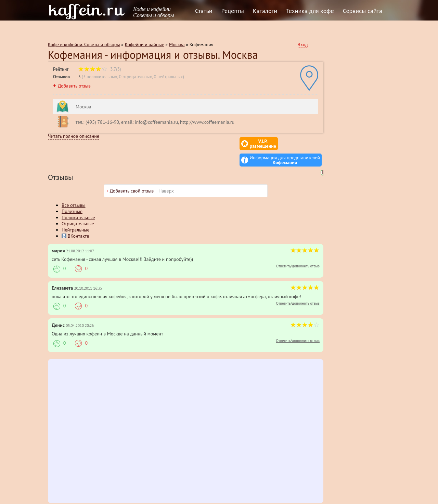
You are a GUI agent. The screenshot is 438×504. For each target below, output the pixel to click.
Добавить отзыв (74, 86)
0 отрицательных (136, 77)
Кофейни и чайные (145, 44)
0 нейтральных (168, 77)
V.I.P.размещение (223, 144)
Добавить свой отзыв (132, 174)
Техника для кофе (310, 11)
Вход (303, 44)
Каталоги (265, 11)
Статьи (204, 11)
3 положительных (100, 77)
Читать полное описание (74, 136)
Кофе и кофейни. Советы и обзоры (84, 44)
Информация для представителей (285, 144)
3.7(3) (100, 69)
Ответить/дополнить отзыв (298, 250)
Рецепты (233, 11)
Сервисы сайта (363, 11)
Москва (177, 44)
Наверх (166, 174)
